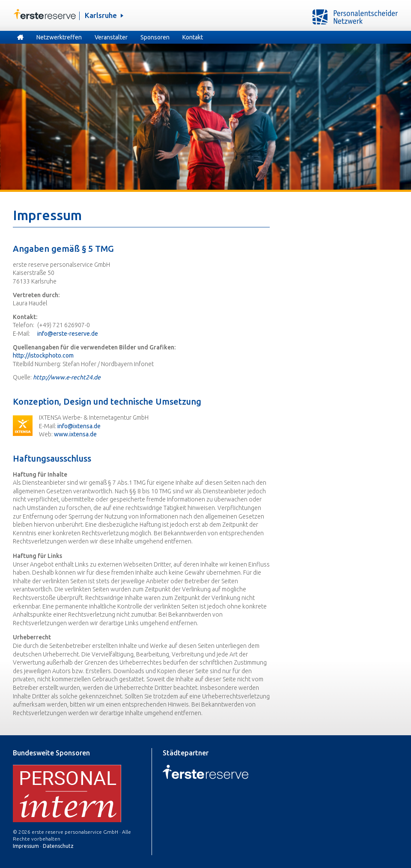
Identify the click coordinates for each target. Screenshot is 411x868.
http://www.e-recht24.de (67, 377)
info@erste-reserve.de (68, 334)
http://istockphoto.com (43, 355)
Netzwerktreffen (59, 37)
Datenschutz (58, 846)
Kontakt (193, 37)
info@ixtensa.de (79, 426)
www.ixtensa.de (75, 434)
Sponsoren (155, 37)
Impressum (26, 846)
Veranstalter (111, 37)
